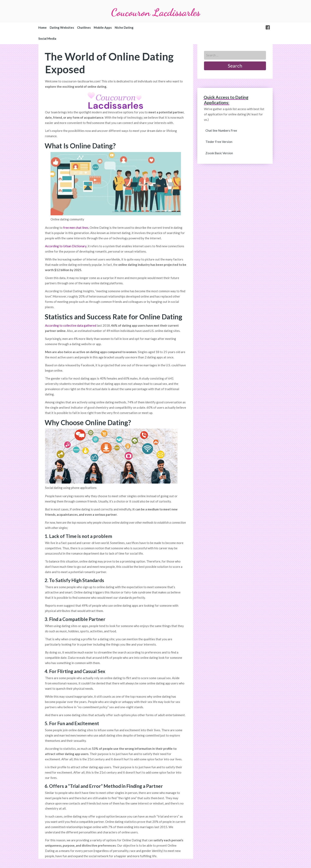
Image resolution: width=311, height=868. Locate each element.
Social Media (47, 38)
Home (42, 27)
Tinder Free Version (219, 142)
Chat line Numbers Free (221, 130)
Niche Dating (124, 27)
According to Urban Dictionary (66, 246)
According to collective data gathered (71, 325)
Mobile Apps (103, 27)
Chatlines (84, 27)
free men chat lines (76, 228)
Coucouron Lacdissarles (156, 12)
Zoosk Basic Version (219, 153)
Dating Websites (62, 27)
